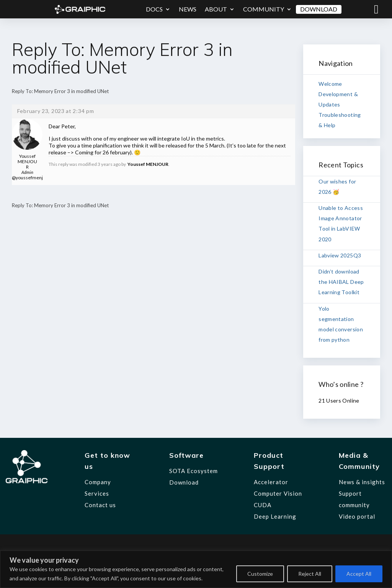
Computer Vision (278, 493)
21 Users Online (339, 400)
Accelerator (271, 482)
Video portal (357, 516)
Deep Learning (275, 516)
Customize (260, 574)
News (188, 9)
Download (319, 9)
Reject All (310, 574)
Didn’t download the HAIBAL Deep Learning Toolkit (341, 282)
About (216, 9)
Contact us (100, 505)
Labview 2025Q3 (340, 255)
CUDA (263, 505)
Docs (154, 9)
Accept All (359, 574)
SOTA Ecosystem (194, 471)
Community (264, 9)
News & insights (362, 482)
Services (97, 493)
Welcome (330, 84)
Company (98, 482)
